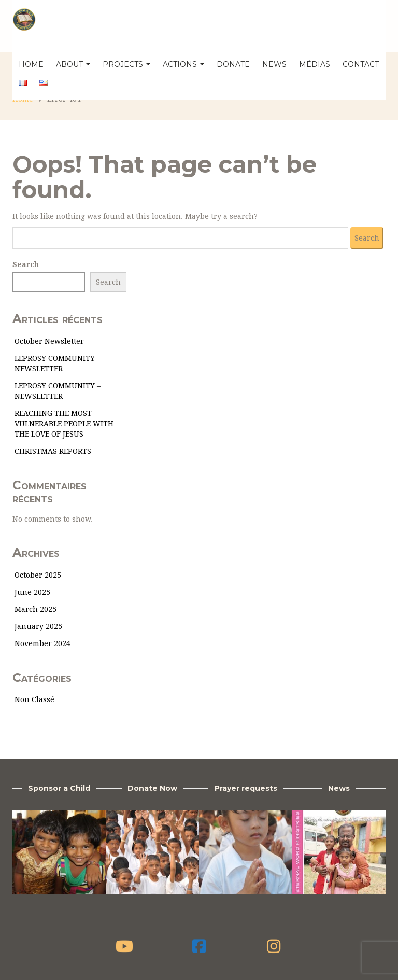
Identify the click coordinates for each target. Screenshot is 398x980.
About (73, 64)
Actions (183, 64)
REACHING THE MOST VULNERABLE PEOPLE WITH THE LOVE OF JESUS (64, 424)
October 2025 (38, 575)
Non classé (34, 699)
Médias (315, 64)
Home (31, 64)
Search (26, 264)
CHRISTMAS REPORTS (53, 451)
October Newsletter (49, 341)
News (274, 64)
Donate (233, 64)
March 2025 (35, 609)
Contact (361, 64)
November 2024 (42, 643)
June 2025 (32, 592)
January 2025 (38, 626)
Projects (126, 64)
